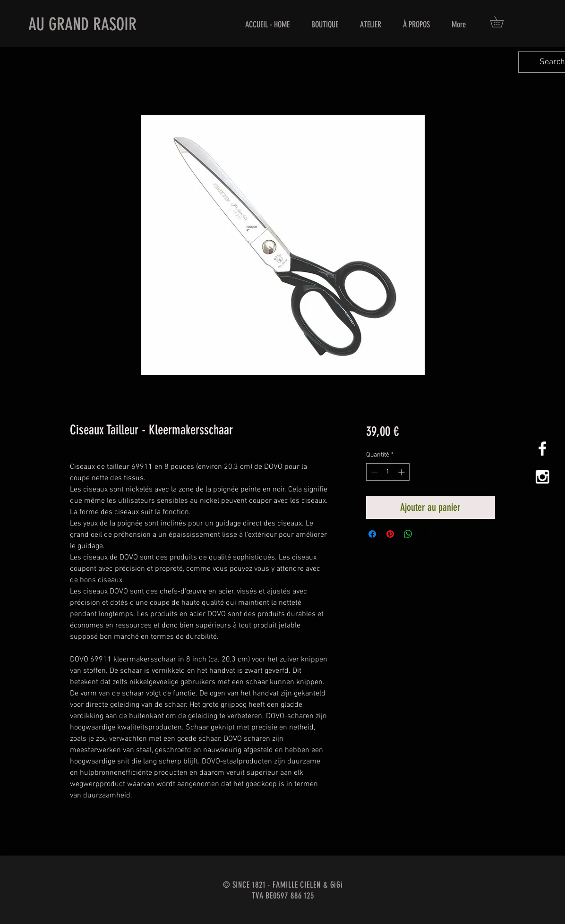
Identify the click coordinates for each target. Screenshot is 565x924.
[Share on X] (426, 534)
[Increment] (402, 472)
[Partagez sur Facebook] (372, 534)
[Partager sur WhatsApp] (408, 534)
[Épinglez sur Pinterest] (390, 534)
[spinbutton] (388, 472)
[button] (502, 22)
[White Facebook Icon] (542, 449)
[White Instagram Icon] (542, 477)
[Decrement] (373, 472)
